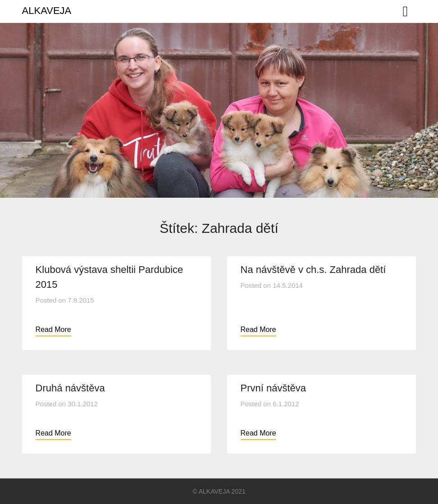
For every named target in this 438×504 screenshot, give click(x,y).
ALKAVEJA (47, 11)
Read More (53, 329)
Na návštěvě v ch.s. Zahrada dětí (313, 270)
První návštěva (274, 388)
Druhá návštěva (70, 388)
